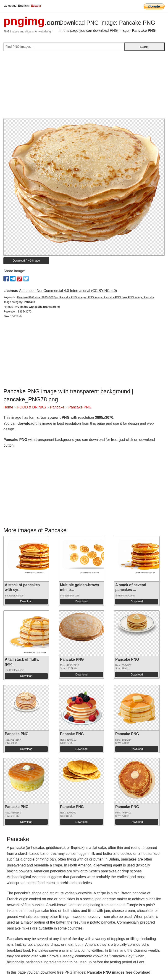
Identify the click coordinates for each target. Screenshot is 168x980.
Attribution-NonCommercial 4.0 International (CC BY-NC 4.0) (68, 291)
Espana (36, 6)
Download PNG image (26, 261)
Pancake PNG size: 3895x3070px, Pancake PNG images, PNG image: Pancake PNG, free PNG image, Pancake (86, 297)
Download (26, 601)
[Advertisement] (84, 87)
